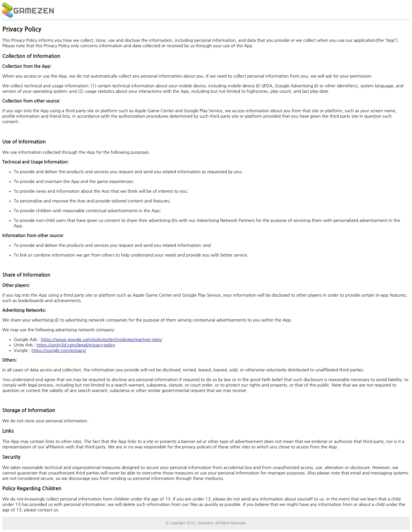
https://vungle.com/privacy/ (59, 350)
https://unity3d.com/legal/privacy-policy (76, 345)
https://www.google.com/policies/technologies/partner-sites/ (102, 339)
